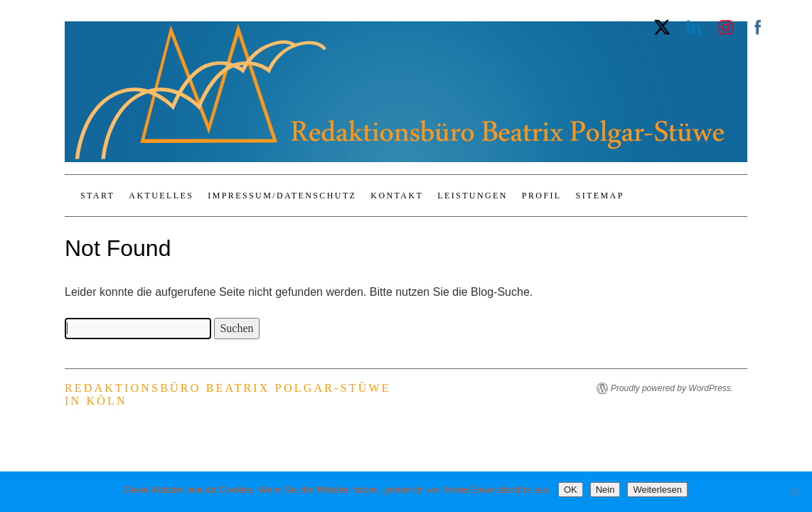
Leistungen (472, 196)
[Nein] (794, 492)
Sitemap (600, 196)
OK (571, 490)
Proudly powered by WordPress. (672, 388)
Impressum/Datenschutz (282, 196)
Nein (605, 490)
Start (97, 196)
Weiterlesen (657, 490)
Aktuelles (161, 196)
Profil (542, 196)
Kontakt (397, 196)
